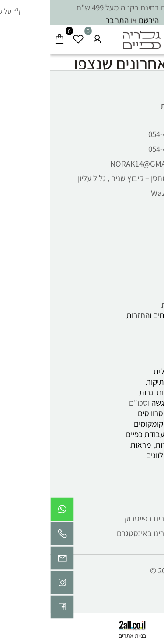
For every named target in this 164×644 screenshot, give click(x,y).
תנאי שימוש (137, 294)
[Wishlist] (28, 37)
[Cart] (9, 37)
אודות (146, 252)
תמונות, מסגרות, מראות (118, 445)
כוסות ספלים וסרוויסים (121, 413)
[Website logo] (92, 37)
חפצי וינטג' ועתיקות (125, 382)
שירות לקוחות (133, 106)
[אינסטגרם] (12, 585)
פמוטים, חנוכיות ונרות (122, 392)
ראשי (147, 221)
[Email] (12, 560)
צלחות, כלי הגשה (128, 403)
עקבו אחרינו (135, 490)
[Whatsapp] (12, 511)
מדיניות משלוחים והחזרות (116, 315)
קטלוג (145, 350)
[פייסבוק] (12, 609)
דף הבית (142, 242)
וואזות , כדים (136, 424)
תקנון (147, 273)
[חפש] (136, 37)
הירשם (98, 20)
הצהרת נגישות (133, 305)
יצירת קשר (139, 263)
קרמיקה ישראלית (129, 371)
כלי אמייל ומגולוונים (126, 455)
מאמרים (142, 284)
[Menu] (155, 37)
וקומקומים (99, 424)
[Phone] (12, 536)
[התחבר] (47, 37)
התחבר (67, 20)
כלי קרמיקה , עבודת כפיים (114, 434)
